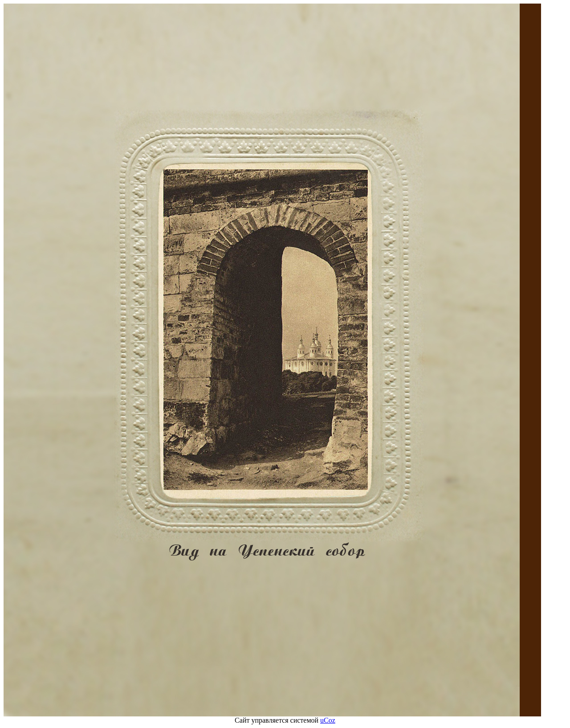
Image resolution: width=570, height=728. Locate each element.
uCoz (328, 720)
